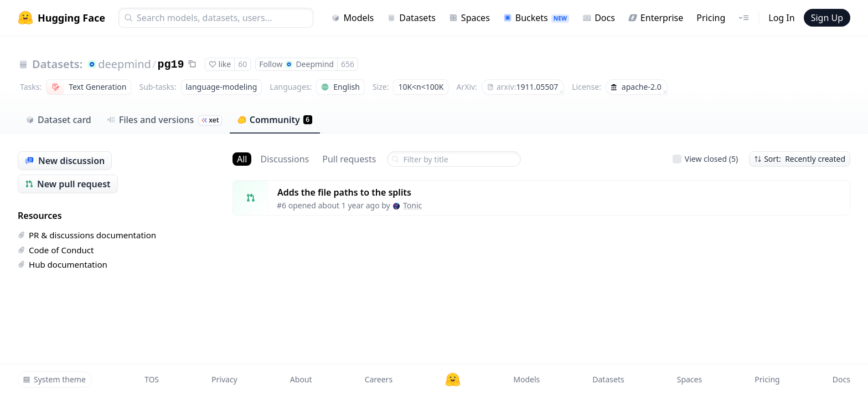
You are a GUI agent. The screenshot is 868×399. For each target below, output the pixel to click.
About (301, 379)
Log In (781, 18)
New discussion (65, 161)
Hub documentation (63, 264)
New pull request (68, 184)
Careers (379, 379)
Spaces (469, 18)
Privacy (224, 379)
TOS (152, 379)
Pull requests (349, 159)
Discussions (285, 159)
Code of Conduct (56, 250)
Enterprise (656, 18)
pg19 (170, 65)
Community (275, 120)
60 (242, 64)
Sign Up (827, 18)
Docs (599, 18)
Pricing (711, 18)
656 (348, 64)
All (242, 159)
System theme (54, 379)
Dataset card (58, 120)
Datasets (411, 18)
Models (352, 18)
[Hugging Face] (453, 380)
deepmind (125, 64)
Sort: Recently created (800, 159)
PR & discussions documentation (87, 235)
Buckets (536, 18)
